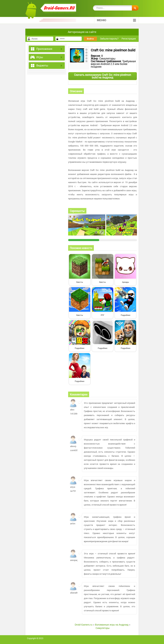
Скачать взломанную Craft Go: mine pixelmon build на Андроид (103, 76)
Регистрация (129, 39)
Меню (116, 20)
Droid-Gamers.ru (84, 625)
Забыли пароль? (109, 39)
